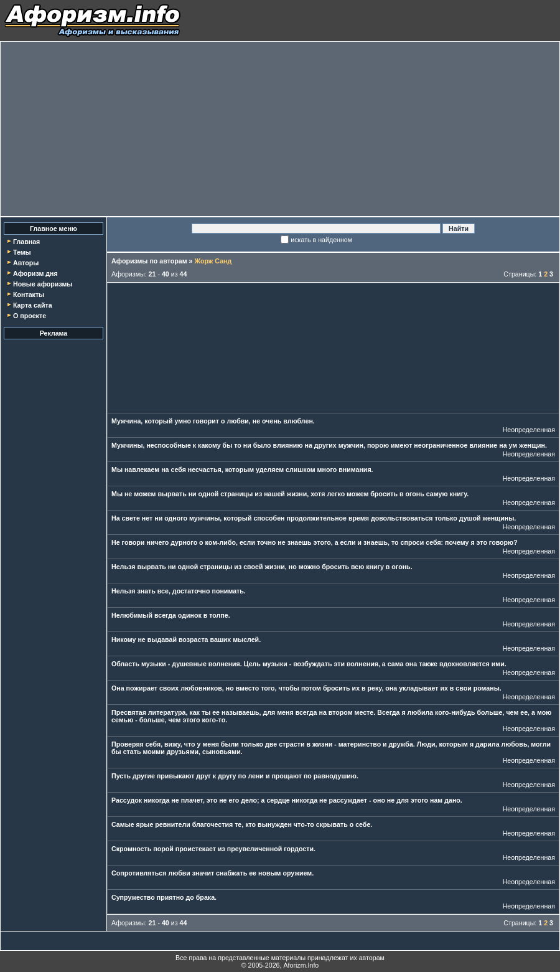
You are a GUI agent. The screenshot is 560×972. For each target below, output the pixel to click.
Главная (26, 242)
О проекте (30, 316)
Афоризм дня (35, 273)
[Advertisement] (280, 129)
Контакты (29, 295)
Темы (22, 252)
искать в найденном (321, 240)
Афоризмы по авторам (149, 261)
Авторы (26, 263)
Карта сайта (33, 305)
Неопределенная (529, 430)
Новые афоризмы (43, 284)
